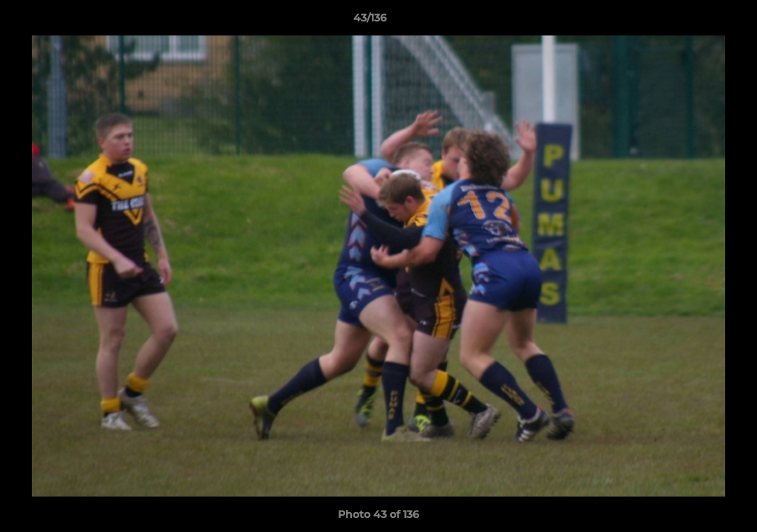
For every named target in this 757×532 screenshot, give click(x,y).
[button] (695, 21)
